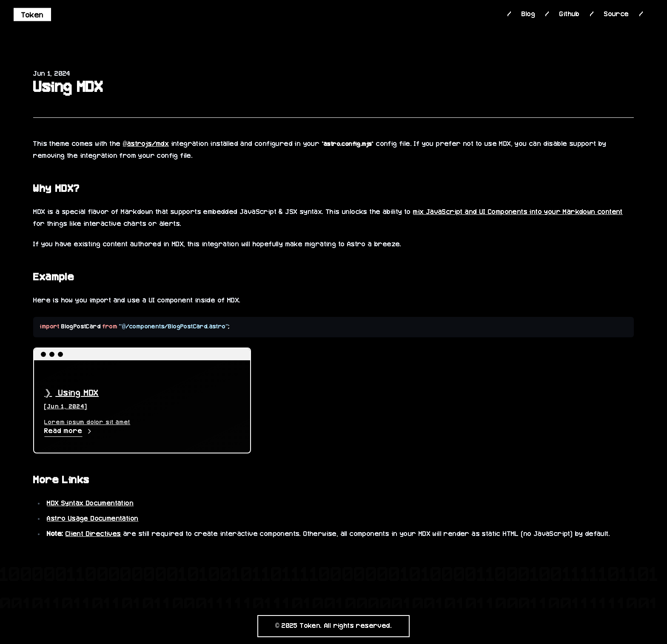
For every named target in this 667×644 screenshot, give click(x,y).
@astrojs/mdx (146, 144)
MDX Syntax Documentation (90, 504)
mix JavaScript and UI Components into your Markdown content (518, 212)
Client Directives (93, 534)
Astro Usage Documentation (93, 519)
